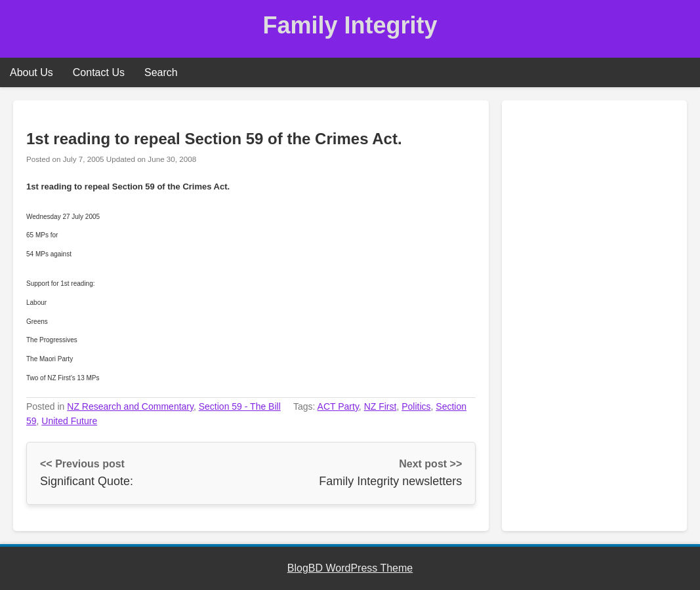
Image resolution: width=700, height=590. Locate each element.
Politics (416, 406)
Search (161, 72)
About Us (31, 72)
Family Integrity (350, 25)
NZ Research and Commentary (130, 406)
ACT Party (338, 406)
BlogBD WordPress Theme (350, 568)
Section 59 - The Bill (240, 406)
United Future (69, 421)
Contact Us (99, 72)
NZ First (381, 406)
